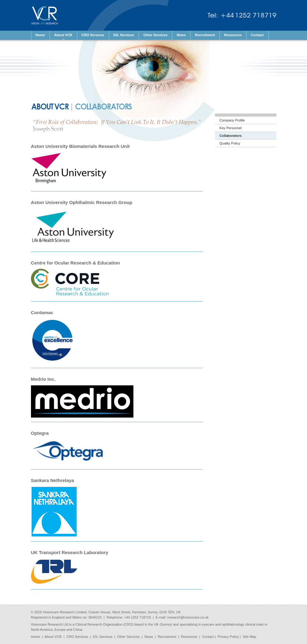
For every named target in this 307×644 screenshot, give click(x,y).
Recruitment (167, 637)
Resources (189, 637)
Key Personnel (231, 128)
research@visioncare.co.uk (188, 617)
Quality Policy (230, 143)
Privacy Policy (228, 637)
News (149, 637)
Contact (208, 637)
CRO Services (77, 637)
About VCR (53, 637)
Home (36, 637)
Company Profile (232, 120)
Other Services (129, 637)
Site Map (249, 637)
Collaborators (231, 136)
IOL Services (103, 637)
